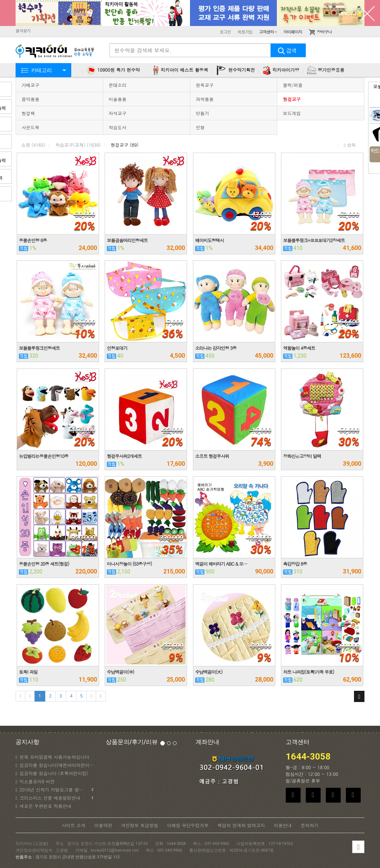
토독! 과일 (28, 672)
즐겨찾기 (23, 31)
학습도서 (118, 127)
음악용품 (30, 99)
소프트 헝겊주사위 (212, 456)
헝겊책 (28, 113)
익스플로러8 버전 (35, 781)
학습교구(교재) (78, 145)
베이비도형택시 (209, 240)
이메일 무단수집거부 (188, 825)
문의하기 (309, 825)
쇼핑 (33, 145)
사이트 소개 (73, 825)
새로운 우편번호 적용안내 (43, 806)
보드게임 (292, 113)
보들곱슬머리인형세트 (127, 240)
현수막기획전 (235, 70)
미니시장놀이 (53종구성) (129, 564)
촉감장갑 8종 (295, 564)
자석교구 (118, 113)
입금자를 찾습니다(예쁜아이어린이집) (55, 765)
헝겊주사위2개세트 (124, 456)
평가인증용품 (326, 70)
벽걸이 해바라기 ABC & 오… (221, 564)
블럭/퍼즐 (293, 85)
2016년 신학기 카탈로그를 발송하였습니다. (55, 790)
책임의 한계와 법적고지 (241, 825)
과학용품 (205, 99)
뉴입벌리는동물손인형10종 (44, 456)
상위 (350, 145)
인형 (200, 127)
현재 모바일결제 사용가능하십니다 (52, 757)
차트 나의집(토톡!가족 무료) (309, 672)
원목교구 (205, 85)
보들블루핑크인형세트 (39, 348)
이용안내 (283, 825)
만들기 (203, 113)
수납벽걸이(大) (209, 672)
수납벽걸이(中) (120, 672)
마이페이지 (293, 32)
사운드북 (30, 127)
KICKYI (55, 52)
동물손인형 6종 (33, 240)
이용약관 (103, 825)
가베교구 (30, 85)
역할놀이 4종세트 (299, 348)
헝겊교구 (292, 99)
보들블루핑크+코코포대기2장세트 (314, 240)
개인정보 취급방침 (140, 825)
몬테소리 (118, 85)
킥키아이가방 (281, 70)
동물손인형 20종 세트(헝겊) (44, 564)
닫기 (367, 13)
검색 (288, 50)
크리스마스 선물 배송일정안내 (54, 798)
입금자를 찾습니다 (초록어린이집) (52, 773)
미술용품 (118, 99)
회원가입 (245, 32)
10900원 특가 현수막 (113, 70)
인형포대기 (117, 348)
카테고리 (42, 70)
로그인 (225, 32)
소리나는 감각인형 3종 (216, 348)
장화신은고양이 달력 (302, 456)
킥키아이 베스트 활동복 (180, 70)
